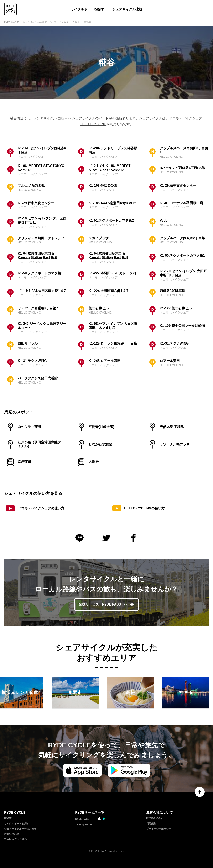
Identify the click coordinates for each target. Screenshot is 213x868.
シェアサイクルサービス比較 (20, 829)
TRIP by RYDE (84, 825)
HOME (8, 818)
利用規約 (151, 824)
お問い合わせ (12, 834)
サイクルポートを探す (87, 9)
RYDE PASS (82, 819)
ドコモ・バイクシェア (186, 118)
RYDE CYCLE (11, 22)
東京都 (87, 22)
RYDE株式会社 (155, 818)
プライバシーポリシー (159, 829)
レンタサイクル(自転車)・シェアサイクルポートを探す (51, 22)
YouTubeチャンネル (16, 839)
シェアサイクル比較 (127, 9)
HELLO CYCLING (93, 124)
